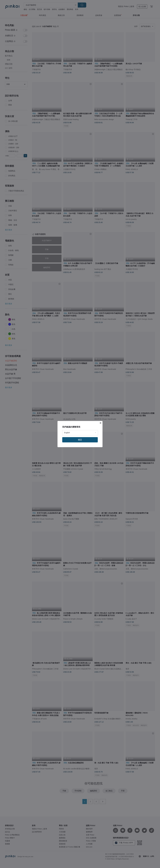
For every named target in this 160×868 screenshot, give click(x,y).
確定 (80, 440)
